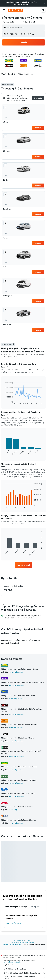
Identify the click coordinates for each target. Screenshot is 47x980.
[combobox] (10, 22)
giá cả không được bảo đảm (12, 962)
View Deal (38, 128)
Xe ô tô (28, 940)
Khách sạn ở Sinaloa (14, 923)
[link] (24, 565)
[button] (44, 3)
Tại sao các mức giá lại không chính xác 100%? (25, 977)
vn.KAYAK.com (19, 940)
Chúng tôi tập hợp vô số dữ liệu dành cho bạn (25, 973)
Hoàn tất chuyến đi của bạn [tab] (16, 907)
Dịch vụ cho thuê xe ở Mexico (11, 945)
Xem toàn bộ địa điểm (16, 672)
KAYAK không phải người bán (25, 969)
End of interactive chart (4, 402)
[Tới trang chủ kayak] (15, 10)
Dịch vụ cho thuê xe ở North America (22, 942)
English (25, 4)
